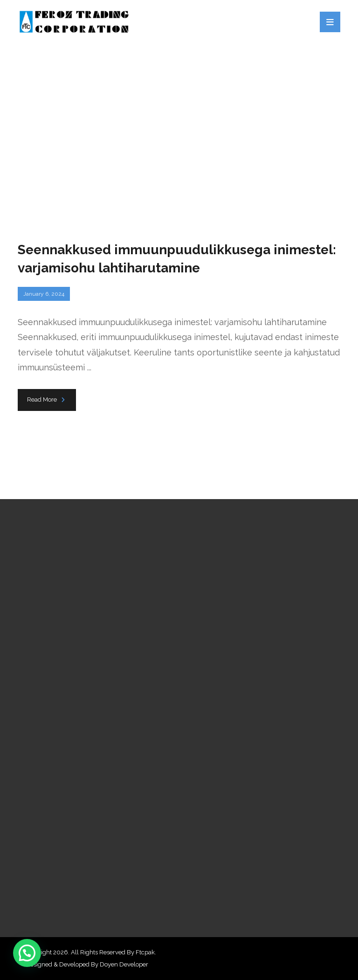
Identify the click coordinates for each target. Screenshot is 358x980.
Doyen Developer (124, 964)
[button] (27, 953)
